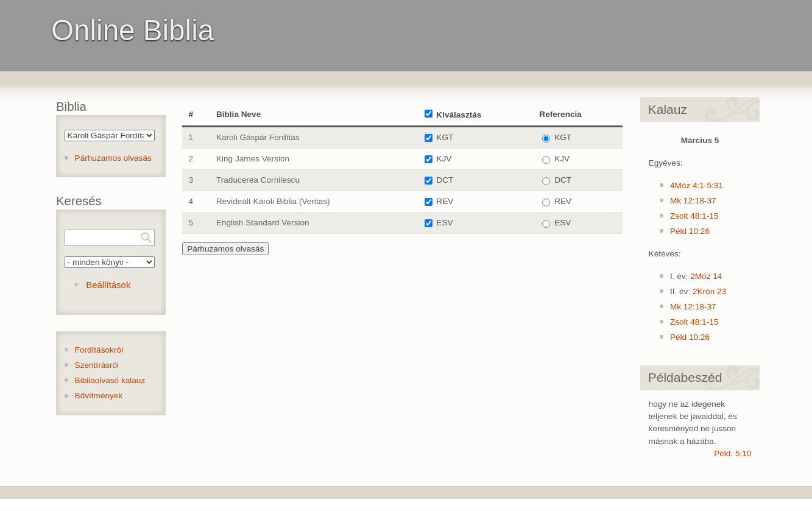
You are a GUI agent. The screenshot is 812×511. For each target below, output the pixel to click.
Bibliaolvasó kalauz (110, 380)
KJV (444, 159)
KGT (445, 137)
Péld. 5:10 (733, 453)
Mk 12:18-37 (693, 201)
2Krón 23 (709, 291)
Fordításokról (99, 350)
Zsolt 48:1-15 (694, 216)
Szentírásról (97, 365)
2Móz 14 (706, 276)
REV (445, 201)
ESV (444, 223)
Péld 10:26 (690, 231)
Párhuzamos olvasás (113, 158)
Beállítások (108, 285)
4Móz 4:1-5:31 (697, 185)
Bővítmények (99, 396)
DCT (445, 180)
